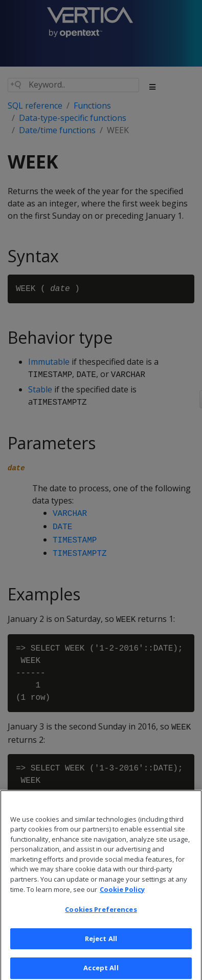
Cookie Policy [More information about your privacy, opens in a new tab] (122, 895)
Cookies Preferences (101, 915)
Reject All (101, 945)
